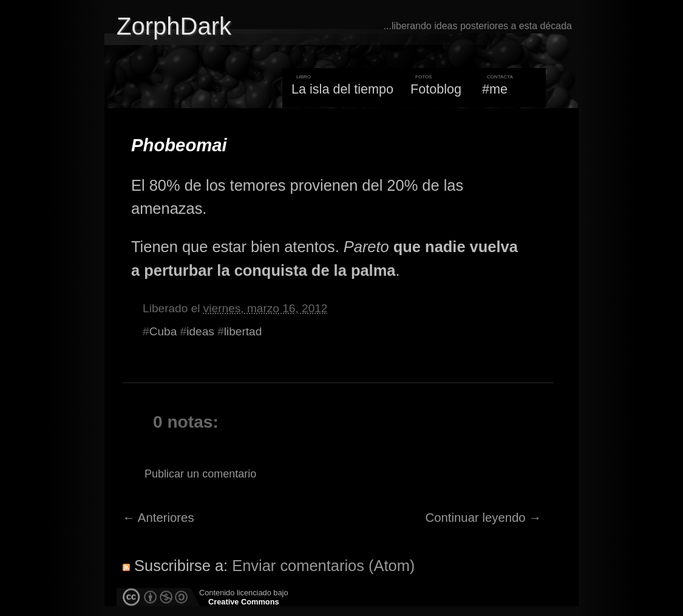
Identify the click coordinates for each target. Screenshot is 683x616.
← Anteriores (158, 518)
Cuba (163, 331)
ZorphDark (174, 26)
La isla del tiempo (342, 89)
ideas (200, 331)
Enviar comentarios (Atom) (323, 566)
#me (495, 89)
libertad (243, 331)
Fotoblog (436, 89)
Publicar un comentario (200, 474)
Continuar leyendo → (484, 518)
